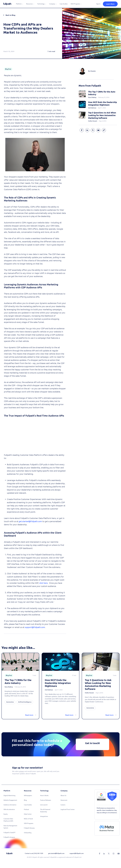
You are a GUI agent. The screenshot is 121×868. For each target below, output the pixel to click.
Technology (41, 4)
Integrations (44, 816)
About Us (63, 796)
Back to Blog (10, 15)
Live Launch (44, 805)
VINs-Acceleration (9, 809)
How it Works (44, 796)
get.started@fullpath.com (30, 521)
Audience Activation (10, 805)
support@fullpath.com (35, 627)
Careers (63, 805)
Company (52, 4)
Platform (19, 4)
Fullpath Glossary (29, 828)
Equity (6, 814)
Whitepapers (28, 796)
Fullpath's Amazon (9, 837)
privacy (22, 771)
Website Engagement (10, 800)
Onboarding (28, 833)
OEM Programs (75, 4)
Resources (29, 4)
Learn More (110, 4)
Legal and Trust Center (68, 809)
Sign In (98, 4)
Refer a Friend (28, 819)
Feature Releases (46, 800)
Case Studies (64, 4)
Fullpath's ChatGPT (9, 833)
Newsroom (64, 800)
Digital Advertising (9, 796)
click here (43, 583)
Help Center (28, 814)
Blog (25, 800)
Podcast (26, 809)
